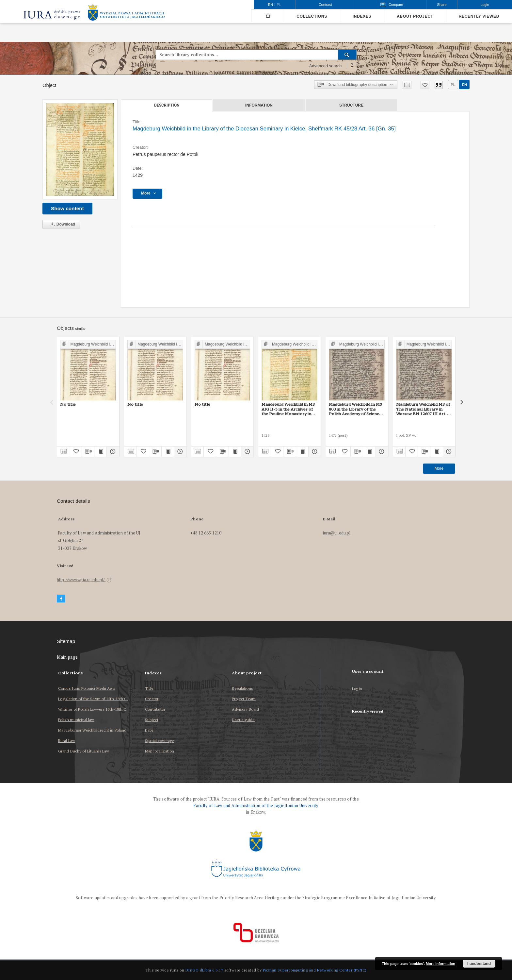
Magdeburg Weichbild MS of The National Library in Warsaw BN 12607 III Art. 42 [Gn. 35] (424, 409)
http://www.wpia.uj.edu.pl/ (84, 580)
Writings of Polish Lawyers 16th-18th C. (93, 709)
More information (440, 964)
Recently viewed (479, 16)
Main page (67, 657)
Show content (67, 208)
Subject (152, 720)
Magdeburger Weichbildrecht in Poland (92, 730)
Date (149, 730)
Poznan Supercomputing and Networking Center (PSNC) (315, 970)
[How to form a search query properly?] (352, 66)
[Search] (347, 55)
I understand (479, 964)
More (439, 468)
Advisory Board (245, 709)
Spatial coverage (160, 741)
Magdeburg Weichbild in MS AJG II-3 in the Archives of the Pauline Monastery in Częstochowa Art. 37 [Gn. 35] (288, 409)
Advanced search (326, 66)
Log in (357, 689)
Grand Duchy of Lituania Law (84, 751)
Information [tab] (259, 105)
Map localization (160, 751)
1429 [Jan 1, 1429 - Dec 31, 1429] (138, 175)
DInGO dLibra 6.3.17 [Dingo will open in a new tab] (204, 970)
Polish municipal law (76, 720)
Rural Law (67, 741)
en (464, 85)
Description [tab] (167, 105)
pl (453, 85)
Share (442, 5)
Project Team (244, 699)
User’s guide (243, 720)
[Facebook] (61, 599)
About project (415, 16)
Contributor (155, 709)
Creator (152, 699)
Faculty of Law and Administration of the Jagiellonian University (256, 806)
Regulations (242, 688)
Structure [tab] (351, 105)
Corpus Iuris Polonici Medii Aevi (87, 688)
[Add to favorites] (425, 85)
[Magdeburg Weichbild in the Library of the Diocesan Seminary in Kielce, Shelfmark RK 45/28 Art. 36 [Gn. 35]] (80, 150)
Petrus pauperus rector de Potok (166, 154)
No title (68, 404)
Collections (312, 16)
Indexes (362, 16)
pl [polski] (279, 5)
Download (61, 224)
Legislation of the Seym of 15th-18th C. (93, 699)
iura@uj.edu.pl (337, 533)
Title (149, 688)
